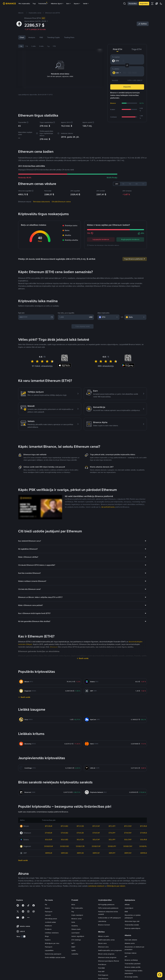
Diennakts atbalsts (131, 940)
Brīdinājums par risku (52, 943)
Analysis (32, 37)
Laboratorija (102, 921)
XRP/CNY (128, 853)
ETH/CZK (80, 833)
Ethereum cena (103, 947)
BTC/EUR (49, 826)
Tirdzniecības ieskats (132, 925)
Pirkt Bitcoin (102, 964)
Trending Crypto (53, 37)
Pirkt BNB (101, 968)
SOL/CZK (80, 840)
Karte (73, 922)
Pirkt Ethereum (103, 979)
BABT (73, 947)
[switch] (23, 936)
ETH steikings (76, 940)
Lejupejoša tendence (101, 239)
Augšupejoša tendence (130, 239)
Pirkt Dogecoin (103, 975)
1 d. (21, 46)
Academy (75, 926)
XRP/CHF (96, 853)
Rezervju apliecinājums (133, 928)
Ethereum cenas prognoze (107, 957)
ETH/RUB (144, 833)
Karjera (47, 908)
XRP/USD (64, 853)
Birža (73, 905)
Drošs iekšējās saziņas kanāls (55, 957)
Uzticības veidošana (52, 933)
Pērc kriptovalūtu (24, 4)
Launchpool (75, 933)
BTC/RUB (144, 826)
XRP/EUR (49, 853)
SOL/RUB (144, 840)
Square (77, 4)
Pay (73, 912)
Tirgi (34, 4)
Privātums (48, 929)
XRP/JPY (112, 853)
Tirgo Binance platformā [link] (135, 259)
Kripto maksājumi (77, 915)
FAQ (41, 37)
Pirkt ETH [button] (127, 87)
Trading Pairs (69, 37)
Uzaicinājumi (129, 908)
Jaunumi (48, 915)
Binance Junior (77, 919)
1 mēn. (34, 46)
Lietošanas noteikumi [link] (96, 886)
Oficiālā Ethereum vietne (61, 202)
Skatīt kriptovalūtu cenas (106, 940)
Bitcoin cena (102, 943)
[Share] (143, 24)
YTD (54, 46)
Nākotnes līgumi (57, 4)
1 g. (48, 46)
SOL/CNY (128, 840)
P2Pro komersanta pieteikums (108, 908)
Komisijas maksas (131, 953)
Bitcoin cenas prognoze (106, 954)
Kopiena (48, 940)
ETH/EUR (49, 833)
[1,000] (74, 317)
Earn (69, 4)
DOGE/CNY (128, 846)
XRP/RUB (144, 853)
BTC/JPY (112, 826)
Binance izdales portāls (133, 967)
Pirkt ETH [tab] (117, 49)
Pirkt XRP (101, 972)
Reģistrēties (144, 4)
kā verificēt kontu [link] (108, 507)
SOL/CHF (96, 840)
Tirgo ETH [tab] (136, 49)
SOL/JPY (112, 840)
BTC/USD (64, 826)
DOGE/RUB (144, 846)
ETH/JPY (112, 833)
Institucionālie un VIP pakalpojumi (109, 918)
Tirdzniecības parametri (133, 964)
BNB (126, 912)
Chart (22, 37)
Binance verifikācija (131, 960)
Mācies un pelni (103, 936)
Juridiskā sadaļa (50, 922)
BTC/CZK (80, 826)
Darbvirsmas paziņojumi (53, 954)
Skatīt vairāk (84, 658)
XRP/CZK (80, 853)
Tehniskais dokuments (41, 202)
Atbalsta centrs (130, 943)
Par (46, 905)
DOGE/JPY (112, 846)
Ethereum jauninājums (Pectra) (108, 961)
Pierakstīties (133, 4)
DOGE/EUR (49, 846)
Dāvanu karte (76, 929)
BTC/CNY (128, 826)
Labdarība (75, 954)
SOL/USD (64, 840)
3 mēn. (42, 46)
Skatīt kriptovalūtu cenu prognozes (110, 950)
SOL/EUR (49, 840)
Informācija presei (51, 919)
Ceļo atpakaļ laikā (82, 326)
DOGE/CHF (96, 846)
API (126, 957)
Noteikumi (48, 926)
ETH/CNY (128, 833)
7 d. (27, 46)
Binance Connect (104, 925)
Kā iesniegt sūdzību (131, 977)
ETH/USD (64, 833)
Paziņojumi (49, 912)
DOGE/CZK (80, 846)
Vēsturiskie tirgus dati (132, 921)
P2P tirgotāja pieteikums (106, 905)
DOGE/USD (64, 846)
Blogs (47, 936)
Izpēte (74, 950)
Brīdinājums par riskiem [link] (116, 886)
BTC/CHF (96, 826)
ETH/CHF (96, 833)
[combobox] (117, 73)
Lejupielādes (49, 950)
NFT (73, 943)
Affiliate (127, 905)
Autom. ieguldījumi (78, 936)
